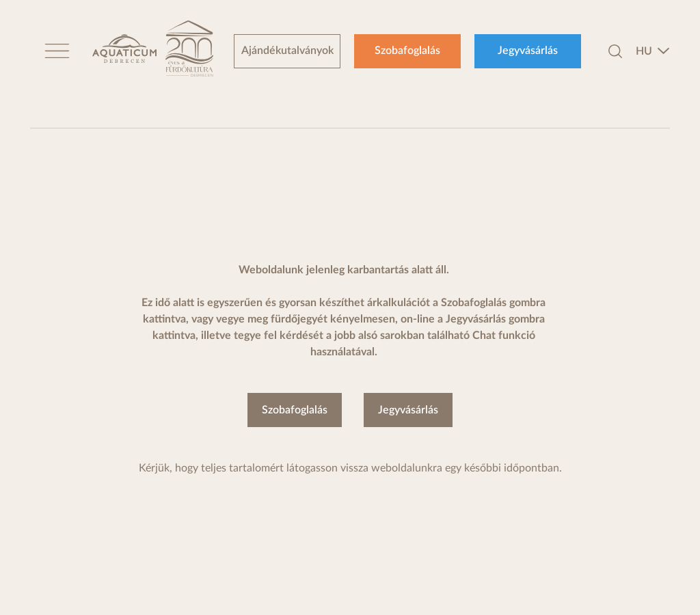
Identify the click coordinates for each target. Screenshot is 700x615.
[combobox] (653, 51)
